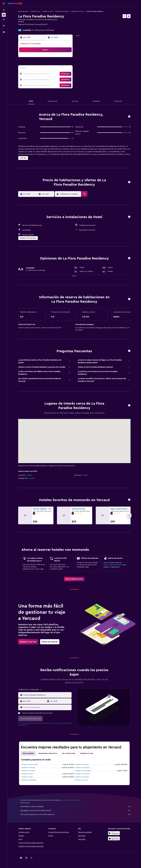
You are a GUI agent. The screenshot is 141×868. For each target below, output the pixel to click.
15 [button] (62, 69)
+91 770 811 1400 (25, 27)
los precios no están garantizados (71, 800)
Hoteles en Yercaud (77, 11)
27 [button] (51, 79)
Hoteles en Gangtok (82, 777)
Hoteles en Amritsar (28, 771)
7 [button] (56, 63)
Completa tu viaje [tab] (86, 753)
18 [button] (40, 74)
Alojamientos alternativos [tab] (48, 753)
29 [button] (62, 79)
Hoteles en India (48, 11)
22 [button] (62, 74)
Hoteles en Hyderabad (83, 771)
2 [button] (67, 58)
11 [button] (40, 69)
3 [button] (35, 63)
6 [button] (51, 63)
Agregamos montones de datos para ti (75, 810)
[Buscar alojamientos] (4, 15)
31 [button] (35, 85)
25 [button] (40, 79)
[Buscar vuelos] (4, 10)
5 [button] (46, 63)
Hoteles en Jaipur (27, 774)
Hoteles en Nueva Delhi (30, 765)
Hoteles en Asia (35, 11)
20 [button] (51, 74)
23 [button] (67, 74)
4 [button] (40, 63)
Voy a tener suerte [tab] (68, 753)
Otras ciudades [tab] (28, 753)
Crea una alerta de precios (113, 565)
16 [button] (67, 69)
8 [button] (62, 63)
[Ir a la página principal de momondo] (15, 3)
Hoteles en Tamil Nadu (62, 11)
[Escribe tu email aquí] (47, 707)
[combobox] (47, 695)
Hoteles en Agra (27, 777)
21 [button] (56, 74)
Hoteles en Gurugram (82, 774)
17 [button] (35, 74)
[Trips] (4, 26)
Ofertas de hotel (23, 11)
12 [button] (46, 69)
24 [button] (35, 79)
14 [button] (56, 69)
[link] (74, 579)
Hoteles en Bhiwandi (82, 768)
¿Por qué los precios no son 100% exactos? (75, 814)
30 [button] (67, 79)
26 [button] (46, 79)
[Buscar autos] (4, 19)
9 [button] (67, 63)
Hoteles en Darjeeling (29, 780)
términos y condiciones (54, 723)
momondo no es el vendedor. (75, 806)
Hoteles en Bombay (82, 765)
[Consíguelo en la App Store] (114, 838)
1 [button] (62, 58)
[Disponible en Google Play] (114, 833)
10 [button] (35, 69)
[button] (4, 3)
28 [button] (56, 79)
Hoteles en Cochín (81, 780)
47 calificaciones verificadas (43, 30)
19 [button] (46, 74)
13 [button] (51, 69)
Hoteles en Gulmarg (28, 768)
